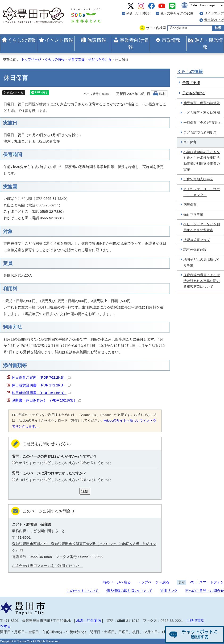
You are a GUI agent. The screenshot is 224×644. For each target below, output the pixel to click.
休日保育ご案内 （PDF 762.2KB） (41, 377)
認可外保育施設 (195, 250)
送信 (85, 491)
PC (192, 582)
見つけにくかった (97, 480)
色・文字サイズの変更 (177, 13)
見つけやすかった (29, 480)
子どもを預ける (100, 59)
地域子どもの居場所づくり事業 (202, 263)
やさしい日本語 (138, 13)
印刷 (162, 94)
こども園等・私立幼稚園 (202, 113)
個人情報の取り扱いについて (129, 591)
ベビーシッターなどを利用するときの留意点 (202, 227)
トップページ (31, 59)
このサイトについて (83, 591)
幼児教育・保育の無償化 (202, 103)
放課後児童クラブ (197, 240)
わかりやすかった (29, 463)
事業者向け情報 (134, 44)
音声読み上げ (214, 20)
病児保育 (190, 205)
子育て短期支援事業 (198, 179)
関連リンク (169, 591)
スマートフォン (212, 582)
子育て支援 (76, 59)
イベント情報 (59, 40)
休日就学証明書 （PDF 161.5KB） (41, 393)
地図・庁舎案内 (89, 621)
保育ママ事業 (193, 215)
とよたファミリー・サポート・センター (202, 192)
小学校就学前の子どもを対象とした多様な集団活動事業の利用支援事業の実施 (202, 161)
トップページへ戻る (153, 582)
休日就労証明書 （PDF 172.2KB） (41, 385)
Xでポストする (14, 93)
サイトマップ (214, 13)
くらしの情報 (22, 40)
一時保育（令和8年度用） (203, 123)
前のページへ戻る (117, 582)
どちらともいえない (63, 463)
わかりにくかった (97, 463)
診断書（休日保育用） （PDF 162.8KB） (46, 400)
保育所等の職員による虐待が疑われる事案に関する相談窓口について (202, 281)
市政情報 (171, 40)
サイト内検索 (156, 28)
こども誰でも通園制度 (200, 133)
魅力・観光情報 (209, 44)
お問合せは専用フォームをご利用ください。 (47, 566)
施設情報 (97, 40)
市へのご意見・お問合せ (205, 591)
